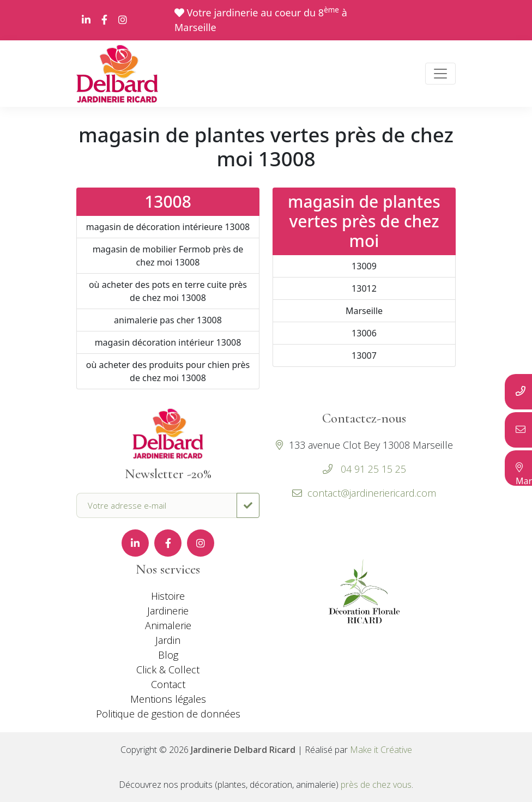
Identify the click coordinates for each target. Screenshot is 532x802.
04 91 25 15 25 (372, 469)
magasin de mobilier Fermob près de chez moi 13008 (168, 256)
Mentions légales (168, 699)
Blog (168, 655)
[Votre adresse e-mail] (157, 505)
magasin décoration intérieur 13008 (168, 342)
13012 (364, 288)
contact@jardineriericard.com (364, 493)
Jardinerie (168, 611)
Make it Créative (381, 750)
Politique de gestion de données (168, 714)
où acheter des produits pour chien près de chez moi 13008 (168, 371)
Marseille (364, 311)
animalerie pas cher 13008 (168, 320)
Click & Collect (168, 670)
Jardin (168, 640)
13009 (364, 266)
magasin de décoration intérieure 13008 (168, 227)
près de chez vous (376, 785)
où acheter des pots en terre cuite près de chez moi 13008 (168, 291)
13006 (364, 333)
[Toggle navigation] (440, 74)
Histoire (168, 596)
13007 (364, 355)
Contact (168, 684)
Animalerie (168, 625)
